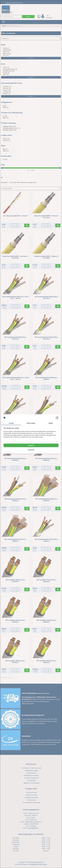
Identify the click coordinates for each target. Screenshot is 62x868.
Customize (31, 450)
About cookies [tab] (31, 423)
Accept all (31, 445)
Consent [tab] (11, 423)
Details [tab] (51, 423)
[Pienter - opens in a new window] (57, 418)
